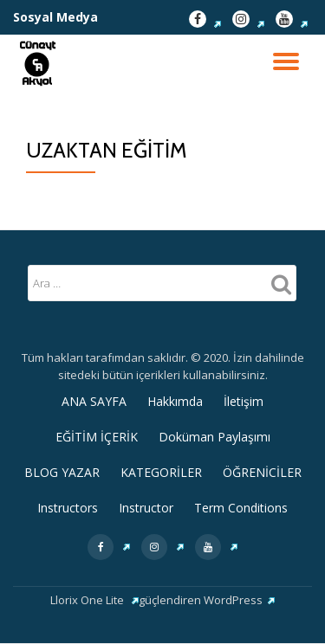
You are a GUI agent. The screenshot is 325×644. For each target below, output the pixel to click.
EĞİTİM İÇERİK (97, 437)
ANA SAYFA (94, 401)
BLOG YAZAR (62, 472)
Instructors (68, 508)
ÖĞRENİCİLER (262, 472)
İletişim (244, 401)
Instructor (146, 508)
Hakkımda (175, 401)
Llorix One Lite (94, 600)
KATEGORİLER (161, 472)
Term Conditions (241, 508)
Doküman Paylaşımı (214, 437)
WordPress (239, 600)
